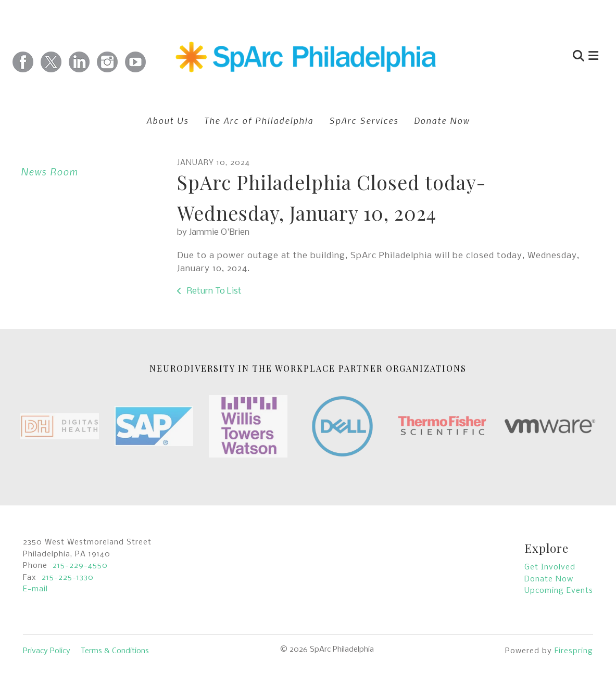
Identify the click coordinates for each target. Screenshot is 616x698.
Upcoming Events (559, 591)
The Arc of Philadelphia (259, 120)
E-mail (35, 589)
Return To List (213, 291)
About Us (167, 120)
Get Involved (550, 567)
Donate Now (442, 120)
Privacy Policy (47, 651)
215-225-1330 (68, 578)
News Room (49, 172)
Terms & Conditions (115, 651)
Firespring (574, 651)
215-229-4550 (80, 566)
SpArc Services (364, 120)
